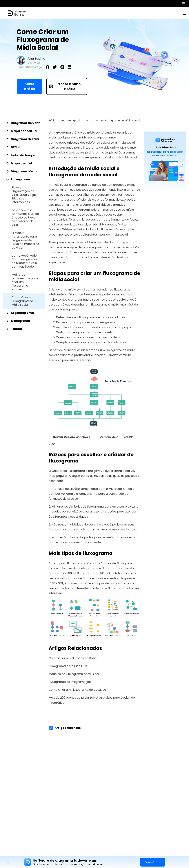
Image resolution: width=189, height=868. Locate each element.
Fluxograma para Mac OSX (68, 666)
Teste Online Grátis (65, 86)
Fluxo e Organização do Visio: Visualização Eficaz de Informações (24, 195)
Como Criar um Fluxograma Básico (74, 658)
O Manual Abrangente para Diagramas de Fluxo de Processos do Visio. (25, 240)
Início (52, 121)
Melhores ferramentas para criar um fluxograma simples (25, 282)
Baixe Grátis (29, 86)
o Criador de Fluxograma (83, 294)
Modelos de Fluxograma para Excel (74, 674)
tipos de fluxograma (112, 583)
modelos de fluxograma (107, 588)
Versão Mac (109, 437)
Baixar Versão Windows (72, 437)
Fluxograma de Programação (70, 682)
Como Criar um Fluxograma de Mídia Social (23, 301)
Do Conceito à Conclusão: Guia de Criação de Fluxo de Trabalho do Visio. (25, 218)
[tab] (24, 123)
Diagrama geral (70, 121)
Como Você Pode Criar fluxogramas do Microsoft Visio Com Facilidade (24, 261)
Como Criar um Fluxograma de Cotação (77, 690)
